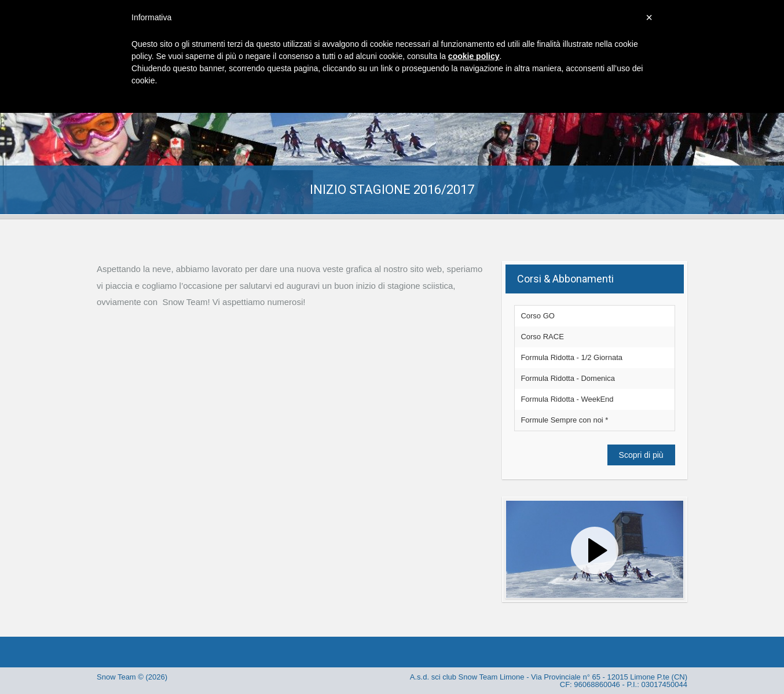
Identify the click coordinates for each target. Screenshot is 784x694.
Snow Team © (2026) (132, 677)
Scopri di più (641, 455)
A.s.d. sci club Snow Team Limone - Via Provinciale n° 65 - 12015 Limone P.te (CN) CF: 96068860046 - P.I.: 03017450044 (549, 681)
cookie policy (474, 56)
